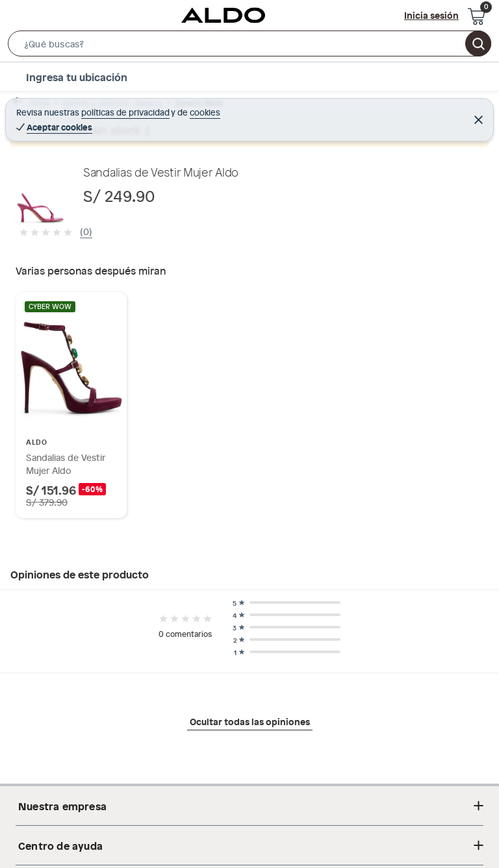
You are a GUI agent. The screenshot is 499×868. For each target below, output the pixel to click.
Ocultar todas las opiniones (250, 721)
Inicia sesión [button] (431, 15)
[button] (249, 46)
